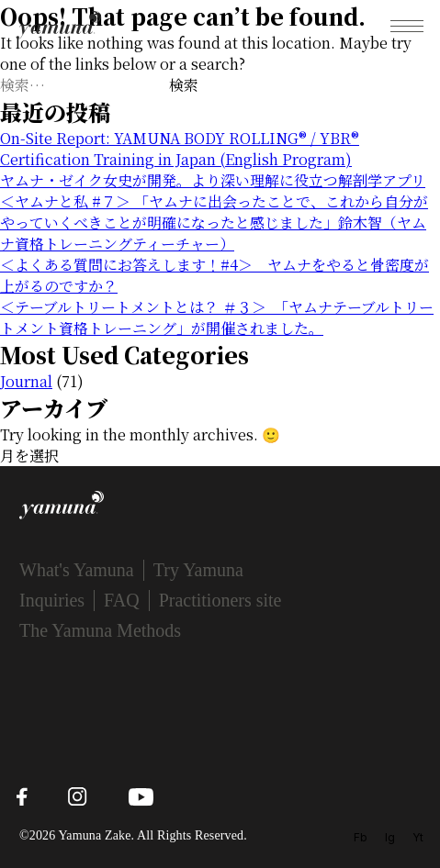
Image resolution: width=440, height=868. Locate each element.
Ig (390, 837)
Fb (361, 837)
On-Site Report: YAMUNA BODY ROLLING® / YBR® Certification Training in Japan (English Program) (180, 149)
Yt (418, 837)
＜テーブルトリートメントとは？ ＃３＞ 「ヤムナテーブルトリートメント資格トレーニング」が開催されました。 (217, 317)
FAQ (122, 600)
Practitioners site (220, 600)
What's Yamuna (77, 570)
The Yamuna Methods (100, 630)
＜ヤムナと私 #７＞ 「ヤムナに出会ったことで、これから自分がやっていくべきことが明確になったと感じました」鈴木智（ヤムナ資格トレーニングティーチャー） (214, 223)
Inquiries (52, 600)
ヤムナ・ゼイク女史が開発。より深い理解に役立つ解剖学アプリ (213, 180)
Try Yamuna (198, 570)
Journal (26, 381)
